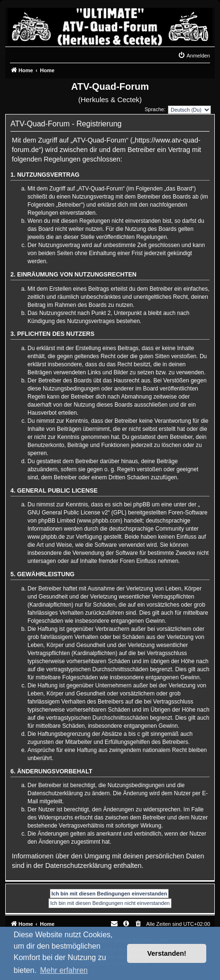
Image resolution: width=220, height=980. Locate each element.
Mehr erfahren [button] (64, 970)
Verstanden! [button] (167, 953)
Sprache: (155, 109)
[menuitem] (194, 56)
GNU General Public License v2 (68, 513)
